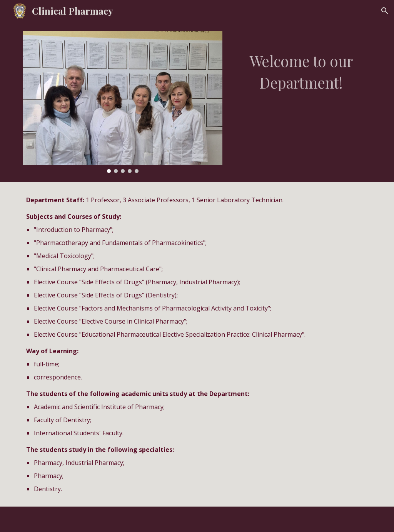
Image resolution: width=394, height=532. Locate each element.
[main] (301, 64)
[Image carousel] (123, 102)
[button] (385, 11)
